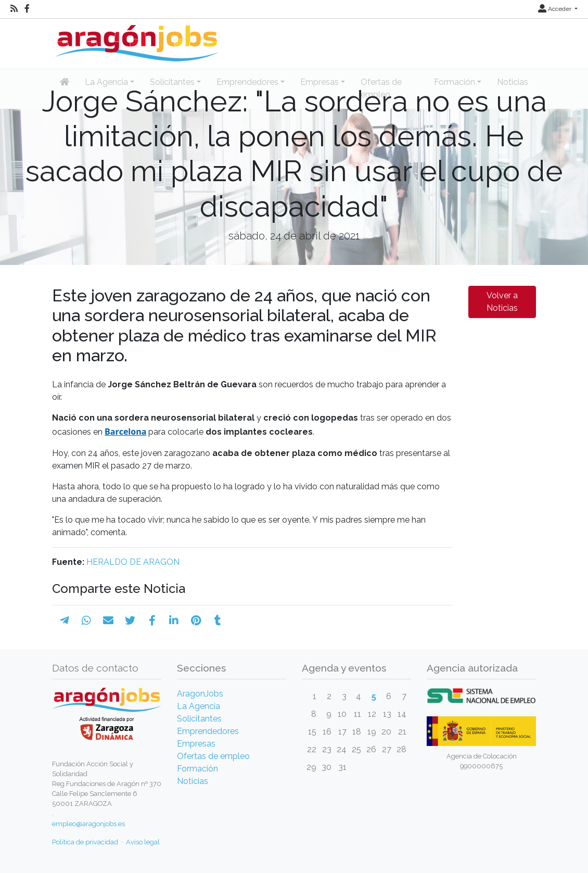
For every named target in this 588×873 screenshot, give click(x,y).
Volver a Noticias (502, 302)
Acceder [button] (555, 9)
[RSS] (14, 9)
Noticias (193, 781)
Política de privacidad (85, 842)
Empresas (196, 744)
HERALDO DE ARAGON (133, 562)
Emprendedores (208, 731)
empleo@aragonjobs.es (88, 824)
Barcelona (125, 432)
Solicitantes (199, 719)
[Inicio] (136, 39)
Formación (197, 769)
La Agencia (199, 706)
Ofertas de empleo (213, 756)
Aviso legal (143, 842)
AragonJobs (200, 694)
